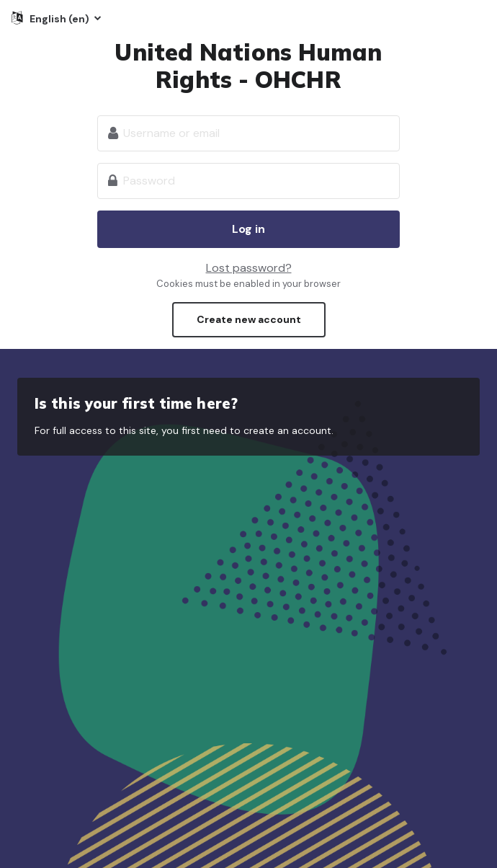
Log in (248, 229)
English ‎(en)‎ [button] (61, 19)
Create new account (249, 319)
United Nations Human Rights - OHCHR (248, 66)
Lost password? (249, 268)
